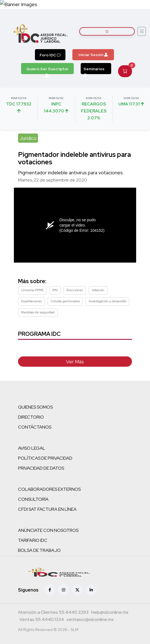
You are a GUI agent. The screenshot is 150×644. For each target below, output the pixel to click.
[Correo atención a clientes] (110, 613)
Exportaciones (31, 301)
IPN (55, 290)
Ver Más (75, 362)
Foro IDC (50, 55)
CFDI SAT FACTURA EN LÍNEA (47, 509)
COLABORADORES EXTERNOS (49, 489)
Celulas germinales (65, 301)
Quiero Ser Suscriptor (47, 70)
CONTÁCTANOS (35, 427)
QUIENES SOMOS (35, 407)
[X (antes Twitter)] (77, 590)
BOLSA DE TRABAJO (39, 550)
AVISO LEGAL (32, 448)
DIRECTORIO (31, 417)
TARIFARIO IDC (33, 540)
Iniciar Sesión (93, 55)
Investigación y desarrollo (107, 301)
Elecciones (75, 290)
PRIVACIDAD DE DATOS (41, 468)
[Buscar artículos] (107, 31)
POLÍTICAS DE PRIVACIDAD (45, 458)
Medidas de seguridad (38, 312)
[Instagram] (63, 590)
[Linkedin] (91, 590)
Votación (98, 290)
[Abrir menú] (142, 31)
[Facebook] (50, 590)
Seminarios (94, 70)
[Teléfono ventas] (42, 620)
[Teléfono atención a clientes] (53, 613)
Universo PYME (32, 290)
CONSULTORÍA (33, 499)
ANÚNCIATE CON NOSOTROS (48, 530)
